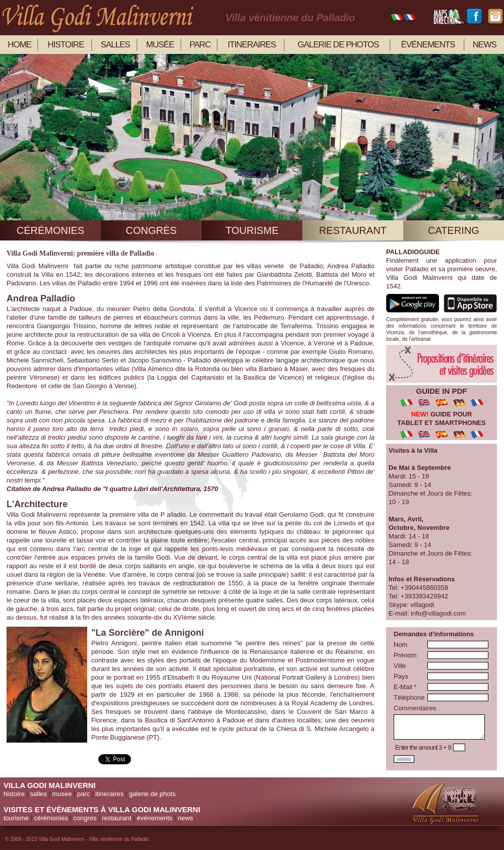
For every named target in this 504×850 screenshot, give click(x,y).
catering (454, 230)
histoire (66, 45)
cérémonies (50, 230)
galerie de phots (152, 794)
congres (85, 818)
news (485, 45)
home (19, 45)
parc (200, 45)
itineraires (252, 45)
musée (160, 45)
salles (115, 45)
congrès (151, 230)
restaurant (353, 230)
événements (428, 45)
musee (62, 794)
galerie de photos (338, 45)
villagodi (422, 605)
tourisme (252, 230)
